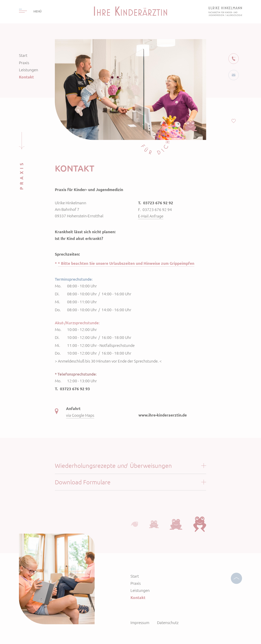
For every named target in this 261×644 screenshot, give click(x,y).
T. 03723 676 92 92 (156, 203)
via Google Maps (80, 415)
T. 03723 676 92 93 (72, 389)
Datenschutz (168, 622)
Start (23, 55)
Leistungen (29, 70)
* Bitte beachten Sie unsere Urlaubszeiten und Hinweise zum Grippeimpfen (126, 263)
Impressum (140, 622)
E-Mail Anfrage (151, 216)
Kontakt (26, 77)
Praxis (24, 63)
